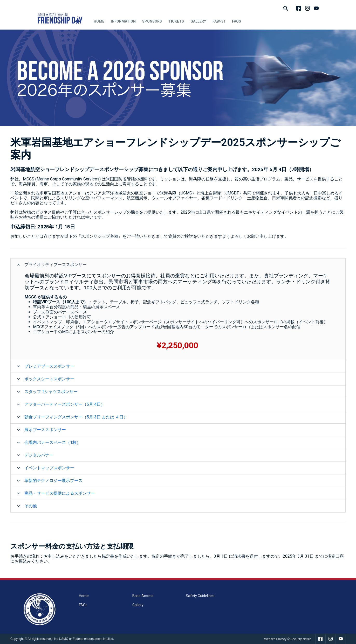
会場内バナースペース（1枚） (53, 442)
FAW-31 (219, 21)
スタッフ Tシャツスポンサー (51, 392)
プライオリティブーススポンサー (56, 265)
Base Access (143, 596)
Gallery (198, 21)
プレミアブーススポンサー (49, 366)
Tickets (176, 21)
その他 (31, 506)
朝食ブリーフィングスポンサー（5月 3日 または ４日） (76, 417)
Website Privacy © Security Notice (288, 639)
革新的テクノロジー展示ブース (53, 481)
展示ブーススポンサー (45, 430)
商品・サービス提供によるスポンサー (60, 493)
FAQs (237, 21)
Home (99, 21)
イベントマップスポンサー (49, 468)
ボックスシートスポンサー (49, 379)
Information (123, 21)
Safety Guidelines (200, 596)
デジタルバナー (39, 455)
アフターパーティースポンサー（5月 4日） (65, 404)
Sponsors (152, 21)
